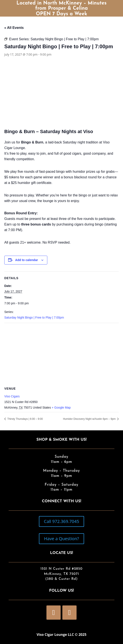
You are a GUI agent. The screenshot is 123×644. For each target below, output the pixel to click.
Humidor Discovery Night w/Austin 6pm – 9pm (90, 419)
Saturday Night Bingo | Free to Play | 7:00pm (34, 317)
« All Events (14, 28)
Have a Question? (61, 539)
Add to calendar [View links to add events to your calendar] (27, 260)
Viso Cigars (12, 396)
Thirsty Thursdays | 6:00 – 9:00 (25, 419)
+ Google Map (61, 408)
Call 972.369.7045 (61, 521)
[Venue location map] (61, 354)
